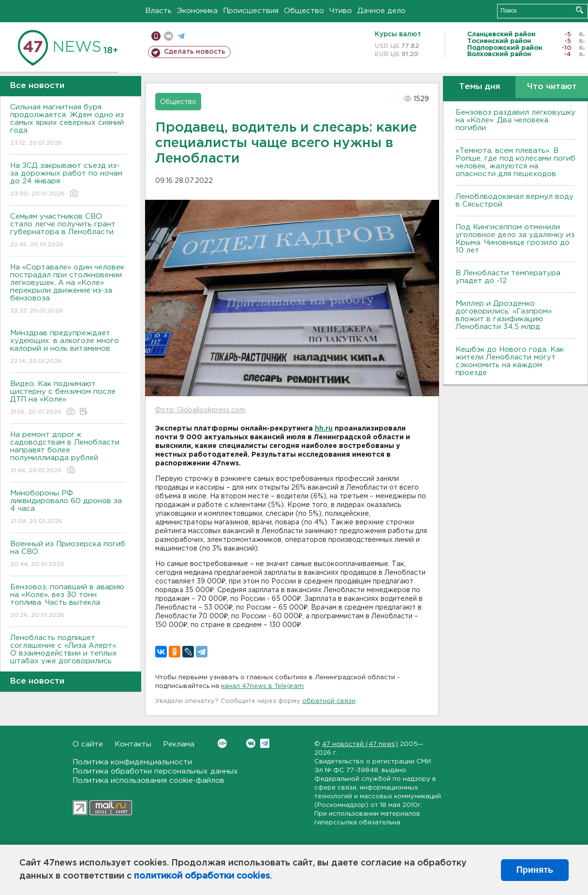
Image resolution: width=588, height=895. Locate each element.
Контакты (133, 744)
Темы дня (479, 87)
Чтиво (341, 11)
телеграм (181, 36)
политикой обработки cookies (202, 876)
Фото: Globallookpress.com (200, 410)
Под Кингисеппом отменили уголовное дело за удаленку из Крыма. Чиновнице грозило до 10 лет (515, 239)
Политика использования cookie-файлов (148, 781)
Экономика (197, 11)
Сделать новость (195, 52)
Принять (535, 870)
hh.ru (324, 429)
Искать (580, 10)
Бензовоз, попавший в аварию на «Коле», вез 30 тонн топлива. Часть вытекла (68, 602)
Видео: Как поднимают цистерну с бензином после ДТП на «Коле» (68, 398)
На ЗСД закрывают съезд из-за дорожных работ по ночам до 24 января (68, 180)
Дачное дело (382, 11)
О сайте (88, 744)
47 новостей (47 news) (360, 744)
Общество (304, 11)
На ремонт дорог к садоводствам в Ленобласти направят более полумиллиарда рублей (68, 453)
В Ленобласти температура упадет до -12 (508, 277)
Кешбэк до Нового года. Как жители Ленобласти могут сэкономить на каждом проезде (510, 361)
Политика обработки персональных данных (155, 771)
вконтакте (169, 36)
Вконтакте (222, 743)
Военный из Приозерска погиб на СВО (68, 555)
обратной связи (329, 701)
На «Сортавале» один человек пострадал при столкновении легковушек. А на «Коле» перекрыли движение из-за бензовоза (68, 290)
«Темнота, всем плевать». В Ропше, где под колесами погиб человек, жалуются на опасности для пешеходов (515, 162)
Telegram (265, 743)
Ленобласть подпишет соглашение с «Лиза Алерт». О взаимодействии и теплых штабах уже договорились (68, 656)
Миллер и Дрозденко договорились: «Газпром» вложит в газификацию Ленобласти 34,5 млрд (504, 315)
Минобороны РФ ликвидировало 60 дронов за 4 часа (68, 508)
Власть (158, 11)
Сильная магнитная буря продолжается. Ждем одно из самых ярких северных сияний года (68, 126)
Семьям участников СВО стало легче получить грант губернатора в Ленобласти (68, 231)
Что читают (552, 87)
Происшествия (251, 11)
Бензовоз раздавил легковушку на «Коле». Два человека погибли (515, 120)
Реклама (179, 744)
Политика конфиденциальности (132, 762)
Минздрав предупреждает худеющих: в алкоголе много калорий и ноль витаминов (68, 348)
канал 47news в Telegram (262, 686)
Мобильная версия (156, 36)
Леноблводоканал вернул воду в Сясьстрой (514, 201)
